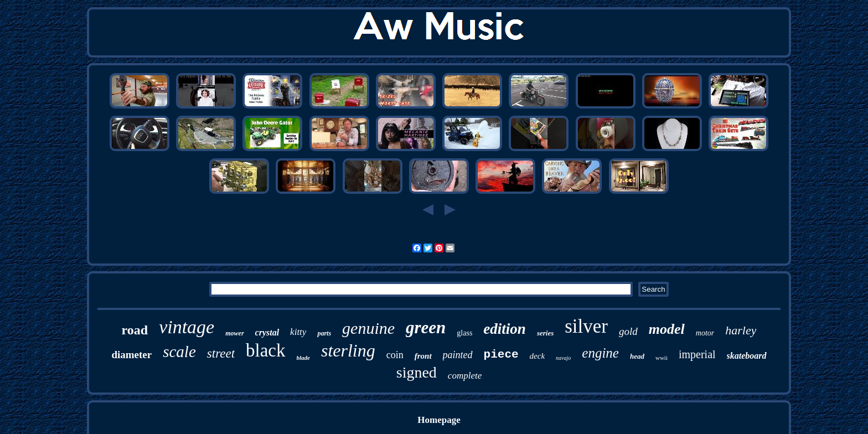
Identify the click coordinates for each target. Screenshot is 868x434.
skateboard (747, 356)
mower (234, 333)
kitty (298, 332)
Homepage (439, 420)
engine (600, 353)
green (426, 327)
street (221, 353)
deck (537, 356)
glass (464, 333)
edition (505, 329)
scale (179, 352)
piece (501, 355)
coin (395, 355)
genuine (368, 328)
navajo (563, 358)
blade (303, 358)
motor (705, 333)
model (667, 329)
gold (628, 331)
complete (465, 376)
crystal (267, 332)
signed (417, 372)
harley (741, 330)
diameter (131, 355)
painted (458, 355)
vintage (187, 327)
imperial (697, 354)
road (135, 330)
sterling (348, 350)
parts (324, 333)
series (545, 333)
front (423, 356)
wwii (662, 358)
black (265, 350)
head (637, 356)
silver (586, 326)
